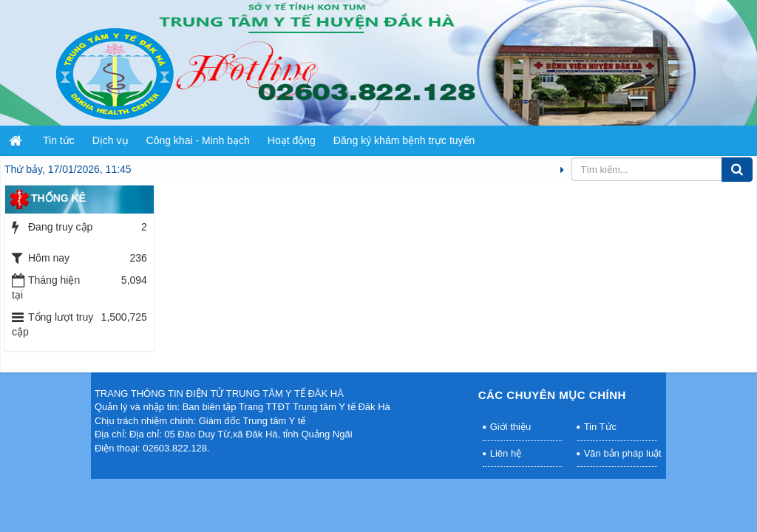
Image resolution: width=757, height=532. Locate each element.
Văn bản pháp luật (621, 453)
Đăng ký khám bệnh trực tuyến (404, 140)
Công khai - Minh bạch (198, 140)
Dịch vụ (111, 140)
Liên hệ (506, 453)
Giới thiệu (510, 427)
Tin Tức (600, 427)
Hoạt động (292, 140)
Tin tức (59, 140)
